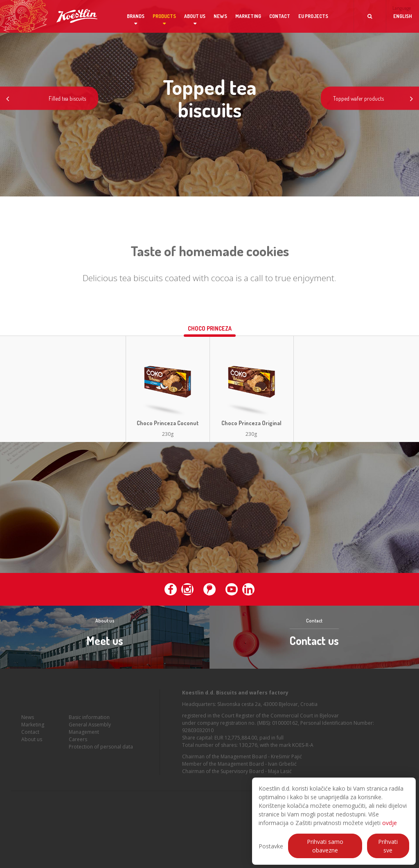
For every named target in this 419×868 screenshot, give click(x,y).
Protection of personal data (101, 758)
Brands (136, 16)
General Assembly (90, 736)
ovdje (390, 823)
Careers (78, 750)
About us (195, 16)
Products (164, 16)
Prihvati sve (388, 846)
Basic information (89, 728)
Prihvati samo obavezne (325, 846)
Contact (280, 16)
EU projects (313, 16)
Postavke (271, 846)
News (220, 16)
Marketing (248, 16)
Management (84, 743)
